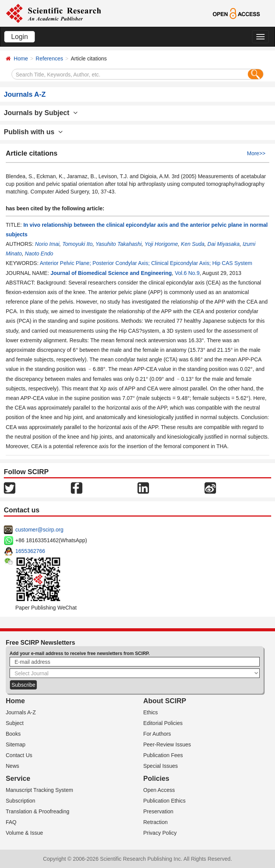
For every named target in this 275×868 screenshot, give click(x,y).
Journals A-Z (21, 712)
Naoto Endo (39, 254)
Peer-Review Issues (167, 744)
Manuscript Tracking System (39, 790)
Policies (156, 779)
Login (20, 37)
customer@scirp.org (39, 530)
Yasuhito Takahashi (119, 244)
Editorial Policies (163, 723)
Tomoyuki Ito (78, 244)
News (12, 766)
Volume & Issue (24, 833)
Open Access (159, 790)
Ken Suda (193, 244)
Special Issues (160, 766)
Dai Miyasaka (224, 244)
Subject (15, 723)
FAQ (11, 822)
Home (21, 59)
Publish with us (33, 132)
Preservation (158, 811)
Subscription (20, 801)
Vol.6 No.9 (187, 273)
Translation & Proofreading (38, 811)
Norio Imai (47, 244)
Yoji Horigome (161, 244)
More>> (256, 153)
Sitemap (16, 744)
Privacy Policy (160, 833)
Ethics (151, 712)
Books (13, 734)
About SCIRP (165, 701)
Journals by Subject (41, 113)
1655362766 (30, 551)
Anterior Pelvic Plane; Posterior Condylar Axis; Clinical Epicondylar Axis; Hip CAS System (146, 263)
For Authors (157, 734)
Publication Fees (163, 755)
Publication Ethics (165, 801)
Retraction (156, 822)
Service (18, 779)
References (49, 59)
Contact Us (19, 755)
